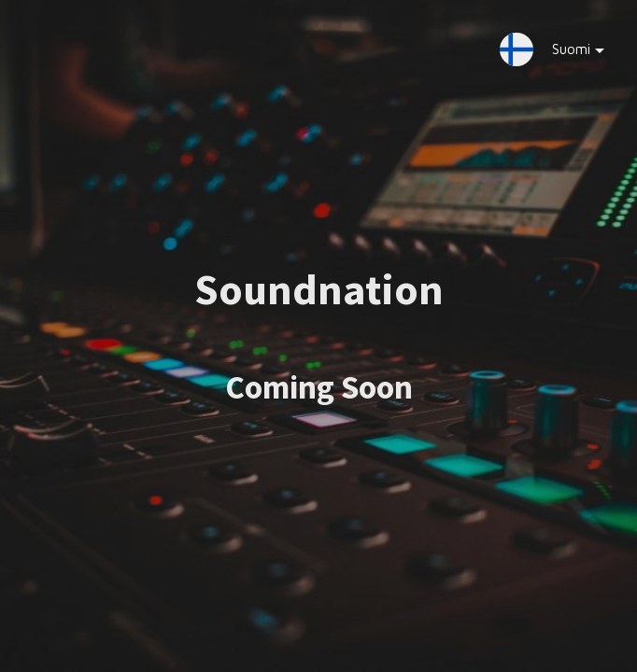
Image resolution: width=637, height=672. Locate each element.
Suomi (564, 54)
